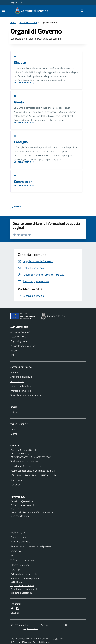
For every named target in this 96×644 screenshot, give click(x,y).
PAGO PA (15, 556)
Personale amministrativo (23, 346)
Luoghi (14, 429)
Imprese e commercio (21, 391)
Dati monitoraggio (19, 625)
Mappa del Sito (31, 628)
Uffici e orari (16, 480)
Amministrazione (28, 22)
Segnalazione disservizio (22, 585)
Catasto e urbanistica (21, 386)
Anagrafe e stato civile (21, 377)
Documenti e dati (19, 337)
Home (13, 22)
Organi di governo (19, 341)
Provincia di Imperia (20, 537)
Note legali (16, 570)
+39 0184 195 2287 (30, 461)
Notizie (14, 412)
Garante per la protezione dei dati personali (31, 546)
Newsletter (16, 613)
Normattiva (16, 551)
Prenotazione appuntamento (24, 589)
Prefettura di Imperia (20, 542)
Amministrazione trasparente (25, 578)
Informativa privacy (20, 565)
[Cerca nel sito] (81, 11)
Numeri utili (16, 485)
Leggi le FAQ (16, 582)
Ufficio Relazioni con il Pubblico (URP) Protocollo (33, 475)
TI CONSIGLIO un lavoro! (22, 560)
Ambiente (15, 372)
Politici (14, 351)
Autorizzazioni (17, 381)
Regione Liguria (17, 3)
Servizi (44, 625)
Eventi (14, 434)
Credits (65, 625)
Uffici (13, 355)
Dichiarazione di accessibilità (24, 574)
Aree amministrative (20, 332)
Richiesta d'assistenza (21, 593)
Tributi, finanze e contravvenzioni (26, 395)
